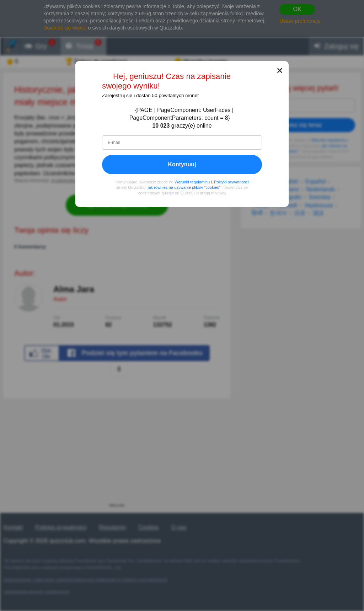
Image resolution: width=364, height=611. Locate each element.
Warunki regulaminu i (193, 182)
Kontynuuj (182, 164)
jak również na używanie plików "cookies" (184, 187)
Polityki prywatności (231, 182)
